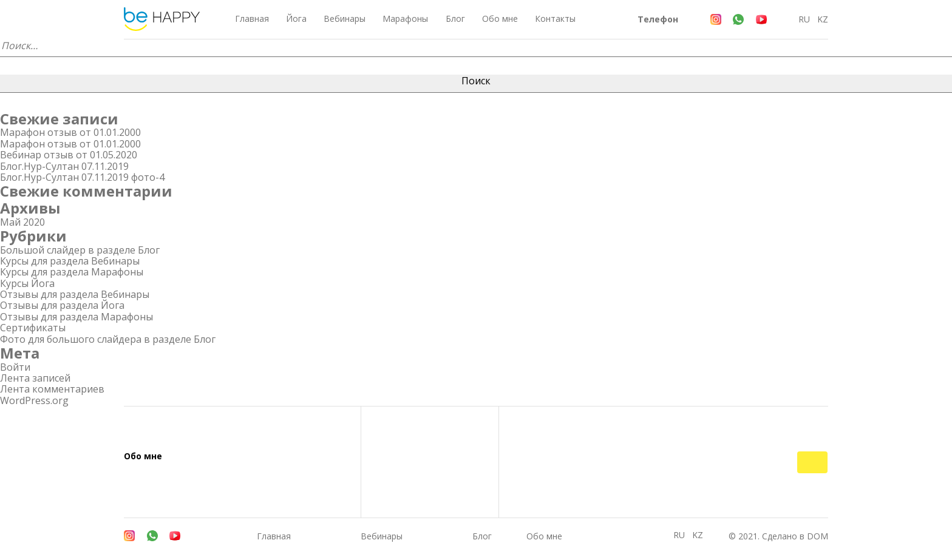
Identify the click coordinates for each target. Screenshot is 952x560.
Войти (15, 367)
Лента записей (35, 378)
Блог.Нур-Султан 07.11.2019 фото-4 (82, 177)
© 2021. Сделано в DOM (778, 536)
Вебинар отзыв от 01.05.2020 (69, 155)
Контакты (555, 19)
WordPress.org (34, 400)
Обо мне (500, 19)
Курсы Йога (27, 283)
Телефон (658, 19)
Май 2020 (22, 222)
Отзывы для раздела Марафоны (76, 317)
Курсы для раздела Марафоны (72, 272)
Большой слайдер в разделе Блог (80, 250)
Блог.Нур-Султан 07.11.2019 (64, 166)
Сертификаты (33, 328)
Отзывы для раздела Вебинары (75, 294)
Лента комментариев (52, 389)
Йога (296, 19)
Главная (252, 19)
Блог (455, 19)
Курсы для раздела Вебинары (70, 261)
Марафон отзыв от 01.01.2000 (70, 132)
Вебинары (345, 19)
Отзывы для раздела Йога (62, 305)
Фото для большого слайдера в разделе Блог (108, 339)
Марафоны (405, 19)
